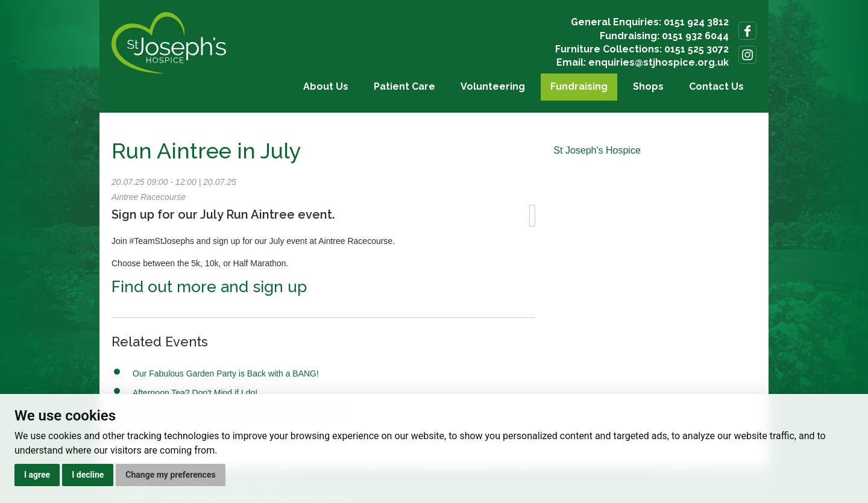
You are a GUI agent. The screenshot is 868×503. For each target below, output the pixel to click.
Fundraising (579, 86)
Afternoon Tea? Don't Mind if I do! (195, 393)
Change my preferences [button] (170, 475)
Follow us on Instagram (747, 55)
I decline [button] (88, 475)
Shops (648, 86)
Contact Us (716, 86)
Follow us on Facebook (747, 31)
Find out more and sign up (209, 287)
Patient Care (404, 86)
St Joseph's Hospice (597, 150)
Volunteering (493, 86)
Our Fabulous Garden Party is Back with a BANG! (226, 373)
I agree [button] (37, 475)
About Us (326, 86)
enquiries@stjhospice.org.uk (659, 62)
